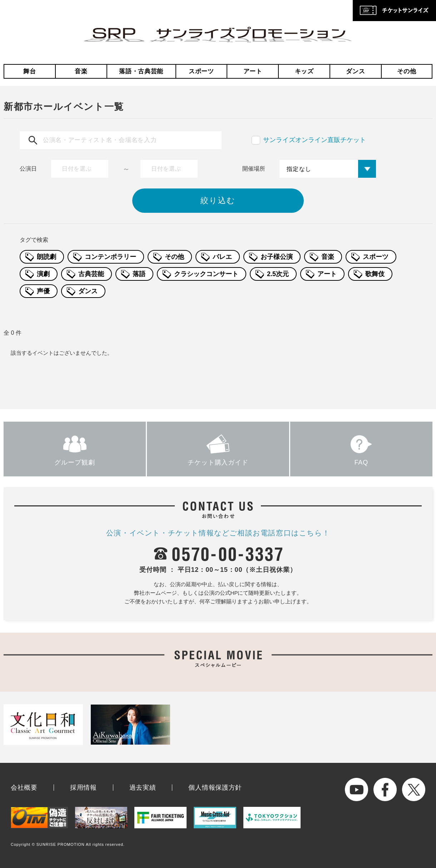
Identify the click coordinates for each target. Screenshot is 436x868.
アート (253, 71)
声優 (43, 291)
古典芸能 (91, 274)
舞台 (29, 71)
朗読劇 (46, 257)
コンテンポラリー (110, 257)
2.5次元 (278, 274)
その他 (407, 71)
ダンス (355, 71)
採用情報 (83, 788)
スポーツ (201, 71)
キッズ (304, 71)
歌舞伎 (375, 274)
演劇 (43, 274)
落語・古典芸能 (141, 71)
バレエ (222, 257)
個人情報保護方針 (215, 788)
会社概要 (24, 788)
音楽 (81, 71)
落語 (139, 274)
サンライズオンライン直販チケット (314, 140)
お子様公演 (277, 257)
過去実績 (143, 788)
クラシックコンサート (206, 274)
